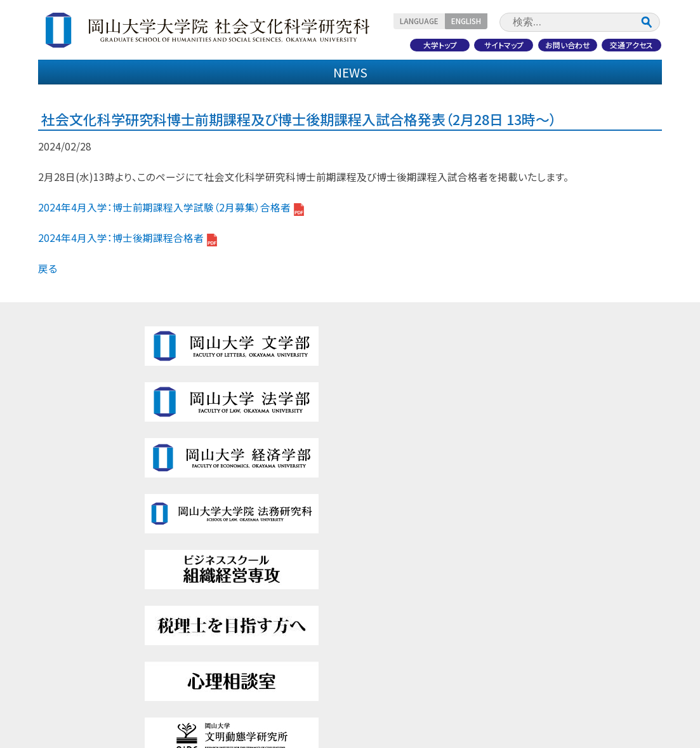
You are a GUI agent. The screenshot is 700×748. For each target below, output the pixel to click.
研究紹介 (614, 74)
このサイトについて (572, 618)
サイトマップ (496, 42)
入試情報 (297, 74)
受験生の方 (96, 100)
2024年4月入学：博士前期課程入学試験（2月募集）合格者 (171, 277)
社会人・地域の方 (604, 100)
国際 (215, 596)
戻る (48, 338)
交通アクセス (629, 42)
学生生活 (403, 74)
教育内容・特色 (191, 74)
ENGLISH (484, 20)
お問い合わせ (563, 42)
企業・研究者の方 (477, 100)
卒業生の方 (350, 100)
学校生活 (56, 661)
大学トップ (430, 42)
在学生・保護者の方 (223, 100)
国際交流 (508, 74)
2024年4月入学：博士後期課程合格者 (128, 308)
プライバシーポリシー (577, 639)
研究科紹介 (86, 74)
